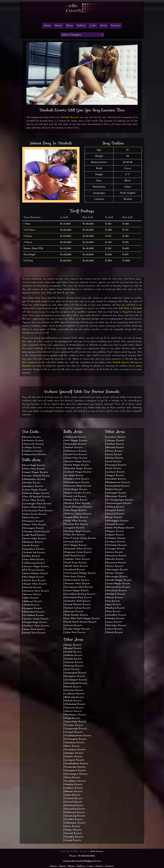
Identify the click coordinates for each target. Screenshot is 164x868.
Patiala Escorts (73, 659)
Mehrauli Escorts (33, 601)
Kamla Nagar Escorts (77, 465)
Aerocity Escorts (74, 542)
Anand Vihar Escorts (77, 517)
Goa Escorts (113, 601)
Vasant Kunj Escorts (35, 580)
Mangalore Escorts (75, 771)
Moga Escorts (73, 718)
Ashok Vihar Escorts (76, 458)
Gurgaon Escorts (33, 608)
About (58, 26)
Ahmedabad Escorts (76, 683)
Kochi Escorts (114, 468)
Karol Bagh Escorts (34, 465)
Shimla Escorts (115, 632)
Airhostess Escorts (34, 441)
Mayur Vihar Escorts (35, 525)
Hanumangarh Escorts (119, 503)
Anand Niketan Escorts (78, 605)
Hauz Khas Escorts (34, 560)
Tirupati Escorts (74, 732)
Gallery (81, 26)
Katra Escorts (73, 826)
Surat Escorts (114, 461)
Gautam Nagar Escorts (78, 461)
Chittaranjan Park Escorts (38, 511)
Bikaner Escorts (74, 791)
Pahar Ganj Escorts (34, 469)
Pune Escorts (114, 612)
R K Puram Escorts (34, 570)
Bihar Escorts (72, 746)
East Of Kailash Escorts (37, 497)
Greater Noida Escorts (36, 619)
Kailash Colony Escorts (78, 608)
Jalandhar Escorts (116, 615)
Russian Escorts (32, 437)
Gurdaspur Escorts (75, 750)
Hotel (103, 26)
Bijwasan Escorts (74, 612)
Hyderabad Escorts (76, 673)
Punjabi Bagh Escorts (35, 622)
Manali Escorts (115, 598)
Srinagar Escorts (116, 549)
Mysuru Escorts (115, 566)
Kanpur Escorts (115, 573)
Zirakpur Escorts (116, 542)
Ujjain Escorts (73, 795)
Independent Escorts (35, 455)
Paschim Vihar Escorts (77, 503)
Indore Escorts (114, 629)
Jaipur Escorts (114, 622)
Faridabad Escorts (34, 615)
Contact (116, 26)
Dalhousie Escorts (75, 812)
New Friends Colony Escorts (81, 538)
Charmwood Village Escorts (80, 573)
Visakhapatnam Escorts (78, 736)
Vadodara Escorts (75, 743)
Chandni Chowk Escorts (37, 532)
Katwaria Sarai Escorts (36, 591)
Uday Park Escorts (75, 632)
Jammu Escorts (115, 552)
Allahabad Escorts (75, 704)
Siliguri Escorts (73, 830)
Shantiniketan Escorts (77, 580)
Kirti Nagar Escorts (76, 545)
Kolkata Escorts (74, 655)
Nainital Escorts (115, 514)
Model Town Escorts (35, 633)
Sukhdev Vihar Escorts (78, 559)
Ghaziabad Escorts (34, 612)
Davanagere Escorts (76, 774)
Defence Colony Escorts (78, 514)
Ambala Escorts (74, 785)
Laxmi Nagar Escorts (35, 490)
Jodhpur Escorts (74, 788)
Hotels (99, 866)
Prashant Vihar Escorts (36, 626)
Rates (70, 26)
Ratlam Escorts (115, 458)
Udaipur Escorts (115, 441)
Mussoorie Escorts (116, 556)
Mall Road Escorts (75, 556)
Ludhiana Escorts (75, 694)
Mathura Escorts (116, 608)
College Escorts (32, 448)
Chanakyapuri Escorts (77, 482)
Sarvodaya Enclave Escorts (80, 594)
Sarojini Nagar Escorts (36, 567)
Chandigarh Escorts (76, 680)
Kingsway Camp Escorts (78, 552)
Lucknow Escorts (116, 472)
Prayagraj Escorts (116, 465)
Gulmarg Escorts (74, 805)
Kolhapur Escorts (116, 538)
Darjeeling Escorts (75, 809)
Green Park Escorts (34, 629)
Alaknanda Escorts (75, 437)
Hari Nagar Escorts (76, 510)
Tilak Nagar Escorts (76, 489)
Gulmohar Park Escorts (78, 601)
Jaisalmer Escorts (116, 437)
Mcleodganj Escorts (117, 521)
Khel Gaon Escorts (75, 577)
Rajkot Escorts (114, 489)
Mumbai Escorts (115, 619)
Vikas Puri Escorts (75, 535)
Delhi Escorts (97, 851)
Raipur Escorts (73, 645)
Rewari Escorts (115, 451)
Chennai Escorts (74, 662)
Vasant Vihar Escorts (35, 584)
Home (53, 866)
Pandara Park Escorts (77, 479)
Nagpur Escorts (115, 475)
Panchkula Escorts (117, 591)
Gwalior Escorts (74, 757)
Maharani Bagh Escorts (78, 486)
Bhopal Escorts (73, 648)
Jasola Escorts (31, 546)
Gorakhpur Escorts (75, 781)
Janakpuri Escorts (33, 486)
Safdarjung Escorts (34, 563)
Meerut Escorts (73, 711)
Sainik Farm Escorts (76, 455)
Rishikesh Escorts (116, 594)
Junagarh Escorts (75, 760)
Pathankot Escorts (117, 545)
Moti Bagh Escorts (34, 577)
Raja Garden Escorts (77, 615)
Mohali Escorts (73, 701)
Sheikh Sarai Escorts (76, 566)
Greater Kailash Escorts (37, 476)
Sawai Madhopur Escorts (120, 528)
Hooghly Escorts (74, 837)
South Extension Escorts (78, 507)
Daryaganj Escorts (34, 528)
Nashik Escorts (73, 652)
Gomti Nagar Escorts (118, 584)
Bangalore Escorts (75, 676)
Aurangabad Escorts (118, 486)
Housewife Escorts (34, 444)
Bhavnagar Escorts (117, 577)
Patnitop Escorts (74, 666)
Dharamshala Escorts (118, 587)
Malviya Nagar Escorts (36, 493)
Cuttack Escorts (74, 798)
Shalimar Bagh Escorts (78, 531)
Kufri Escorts (72, 669)
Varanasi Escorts (74, 708)
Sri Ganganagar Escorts (120, 500)
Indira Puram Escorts (35, 514)
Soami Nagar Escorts (77, 591)
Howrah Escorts (74, 802)
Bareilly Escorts (115, 559)
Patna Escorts (73, 778)
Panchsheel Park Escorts (79, 598)
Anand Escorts (73, 840)
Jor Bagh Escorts (74, 475)
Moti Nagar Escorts (76, 441)
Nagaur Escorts (115, 531)
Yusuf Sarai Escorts (76, 563)
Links (93, 26)
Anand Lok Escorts (75, 496)
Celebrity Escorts (33, 451)
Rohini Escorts (31, 518)
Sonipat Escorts (115, 524)
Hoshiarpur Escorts (76, 715)
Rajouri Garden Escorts (78, 493)
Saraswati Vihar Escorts (78, 549)
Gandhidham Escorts (77, 764)
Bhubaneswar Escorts (118, 482)
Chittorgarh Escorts (76, 739)
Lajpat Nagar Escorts (36, 472)
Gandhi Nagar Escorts (119, 580)
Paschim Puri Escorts (77, 524)
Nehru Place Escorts (35, 507)
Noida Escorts (31, 605)
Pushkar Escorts (115, 444)
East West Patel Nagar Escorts (82, 619)
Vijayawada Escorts (76, 729)
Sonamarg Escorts (75, 816)
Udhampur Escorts (75, 823)
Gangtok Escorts (116, 510)
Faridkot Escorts (74, 819)
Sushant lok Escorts (34, 553)
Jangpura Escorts (75, 528)
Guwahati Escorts (116, 479)
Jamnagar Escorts (116, 493)
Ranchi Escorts (73, 687)
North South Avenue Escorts (81, 622)
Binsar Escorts (114, 517)
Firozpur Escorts (74, 725)
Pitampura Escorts (34, 521)
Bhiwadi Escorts (115, 448)
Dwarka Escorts (32, 483)
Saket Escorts (31, 598)
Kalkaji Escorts (32, 556)
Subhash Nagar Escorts (78, 472)
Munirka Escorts (32, 587)
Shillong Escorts (115, 507)
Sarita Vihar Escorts (35, 539)
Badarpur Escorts (33, 542)
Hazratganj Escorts (117, 570)
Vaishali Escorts (70, 117)
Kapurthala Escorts (76, 722)
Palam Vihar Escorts (76, 500)
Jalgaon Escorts (115, 535)
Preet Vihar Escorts (34, 500)
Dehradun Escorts (116, 625)
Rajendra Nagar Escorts (79, 468)
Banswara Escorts (116, 563)
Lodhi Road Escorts (34, 535)
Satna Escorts (114, 455)
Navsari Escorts (32, 594)
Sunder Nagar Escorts (77, 629)
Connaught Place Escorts (37, 504)
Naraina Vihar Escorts (78, 584)
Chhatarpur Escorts (76, 451)
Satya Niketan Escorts (36, 573)
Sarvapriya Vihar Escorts (79, 587)
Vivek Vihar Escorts (76, 521)
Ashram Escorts (74, 625)
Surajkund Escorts (75, 570)
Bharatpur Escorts (117, 496)
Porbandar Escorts (75, 767)
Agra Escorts (114, 605)
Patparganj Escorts (76, 444)
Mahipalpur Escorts (34, 479)
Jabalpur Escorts (74, 753)
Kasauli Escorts (73, 833)
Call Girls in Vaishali (130, 308)
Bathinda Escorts (74, 697)
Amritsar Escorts (74, 690)
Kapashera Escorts (34, 549)
